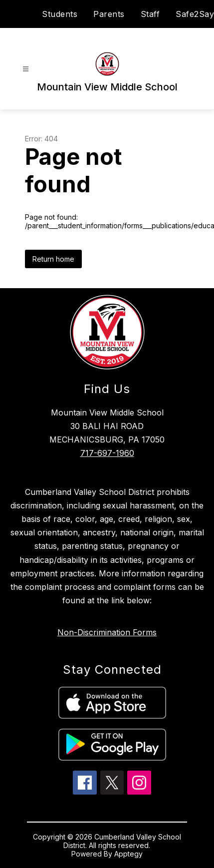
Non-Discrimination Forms (107, 632)
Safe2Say (195, 14)
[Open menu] (26, 69)
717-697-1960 (107, 453)
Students (60, 14)
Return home (53, 259)
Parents (109, 14)
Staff (150, 14)
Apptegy (128, 854)
